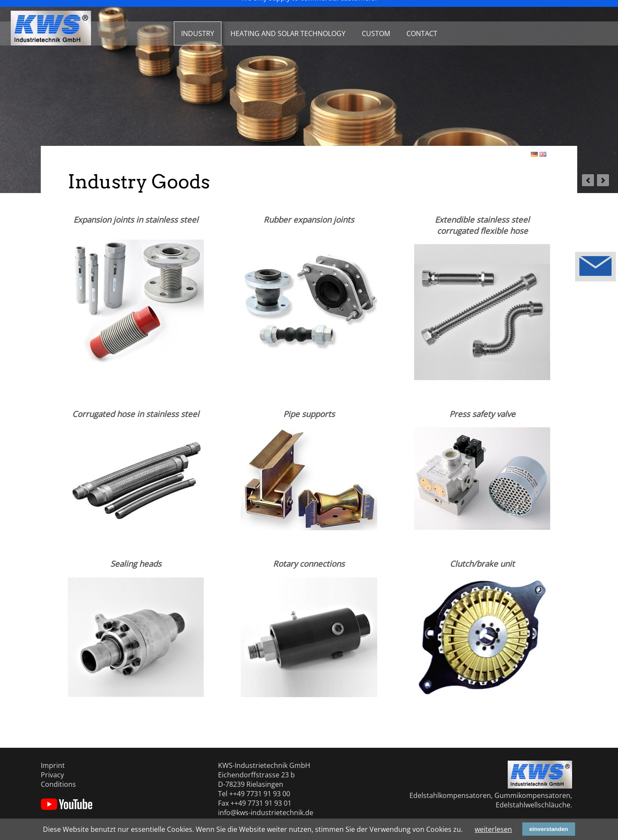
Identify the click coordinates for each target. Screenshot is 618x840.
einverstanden (548, 829)
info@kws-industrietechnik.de (266, 813)
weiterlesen (493, 829)
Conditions (58, 784)
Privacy (52, 775)
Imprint (53, 765)
